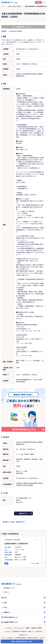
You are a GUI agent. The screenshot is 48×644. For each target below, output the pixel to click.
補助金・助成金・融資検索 (15, 6)
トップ (3, 6)
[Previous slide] (21, 571)
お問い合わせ (39, 631)
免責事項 (28, 628)
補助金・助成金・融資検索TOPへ (15, 522)
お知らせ (6, 592)
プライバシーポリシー (19, 628)
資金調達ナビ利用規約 (36, 628)
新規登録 (38, 2)
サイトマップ (8, 631)
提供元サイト (23, 513)
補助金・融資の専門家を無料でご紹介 (22, 641)
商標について (31, 631)
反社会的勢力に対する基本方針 (20, 631)
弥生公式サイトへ (23, 635)
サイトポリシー (9, 628)
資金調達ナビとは (9, 588)
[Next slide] (26, 571)
